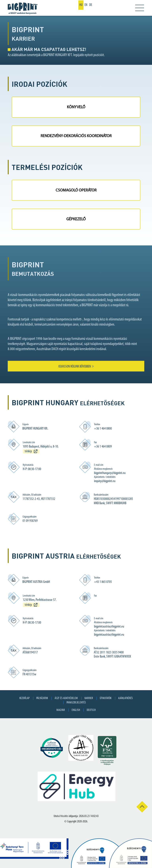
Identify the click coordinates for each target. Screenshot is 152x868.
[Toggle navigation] (137, 8)
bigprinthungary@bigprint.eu (110, 473)
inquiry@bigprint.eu (105, 481)
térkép (28, 451)
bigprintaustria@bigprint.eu (109, 627)
